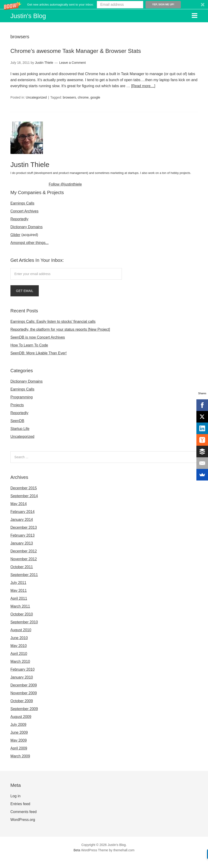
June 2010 (19, 647)
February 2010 (23, 679)
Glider (15, 244)
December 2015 (24, 498)
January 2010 (22, 687)
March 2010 (20, 671)
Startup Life (20, 438)
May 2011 (19, 600)
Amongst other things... (30, 252)
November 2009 (24, 703)
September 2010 (24, 632)
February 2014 (23, 521)
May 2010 (19, 655)
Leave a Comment (72, 73)
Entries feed (20, 813)
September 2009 (24, 718)
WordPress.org (23, 829)
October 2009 (22, 710)
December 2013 (24, 537)
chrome (83, 107)
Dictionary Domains (27, 236)
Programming (22, 407)
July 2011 (18, 592)
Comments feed (24, 821)
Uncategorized (36, 107)
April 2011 (19, 608)
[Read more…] (143, 96)
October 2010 (22, 624)
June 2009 (19, 742)
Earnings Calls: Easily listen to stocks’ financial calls (53, 331)
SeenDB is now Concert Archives (38, 347)
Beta (77, 860)
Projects (17, 415)
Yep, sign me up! (163, 4)
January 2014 (22, 529)
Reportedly (19, 229)
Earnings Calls (22, 213)
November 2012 (24, 569)
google (95, 107)
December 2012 (24, 561)
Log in (16, 806)
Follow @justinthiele (65, 194)
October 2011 (22, 576)
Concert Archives (24, 221)
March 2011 (20, 616)
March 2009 (20, 766)
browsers (69, 107)
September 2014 (24, 505)
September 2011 (24, 584)
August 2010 (21, 639)
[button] (104, 5)
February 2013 (23, 545)
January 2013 (22, 553)
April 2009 (19, 758)
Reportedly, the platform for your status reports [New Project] (60, 339)
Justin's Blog (33, 15)
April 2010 (19, 663)
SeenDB (17, 430)
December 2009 (24, 695)
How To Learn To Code (29, 355)
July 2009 (18, 734)
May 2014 (19, 513)
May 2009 (19, 750)
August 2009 (21, 726)
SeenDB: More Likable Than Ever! (39, 363)
